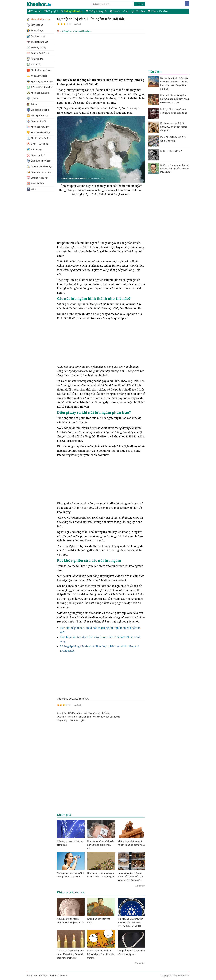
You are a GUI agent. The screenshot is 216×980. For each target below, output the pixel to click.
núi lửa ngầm (75, 713)
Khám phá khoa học (72, 11)
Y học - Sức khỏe (158, 11)
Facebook (62, 975)
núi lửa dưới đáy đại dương (106, 716)
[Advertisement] (101, 56)
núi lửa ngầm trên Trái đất (96, 713)
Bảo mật (43, 975)
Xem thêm (140, 885)
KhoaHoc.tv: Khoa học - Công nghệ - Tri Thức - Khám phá (42, 4)
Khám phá (66, 31)
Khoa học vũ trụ (119, 11)
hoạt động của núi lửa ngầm (71, 720)
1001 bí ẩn (138, 11)
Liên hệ (52, 975)
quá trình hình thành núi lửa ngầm (74, 716)
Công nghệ (51, 11)
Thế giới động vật (96, 11)
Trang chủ (35, 11)
